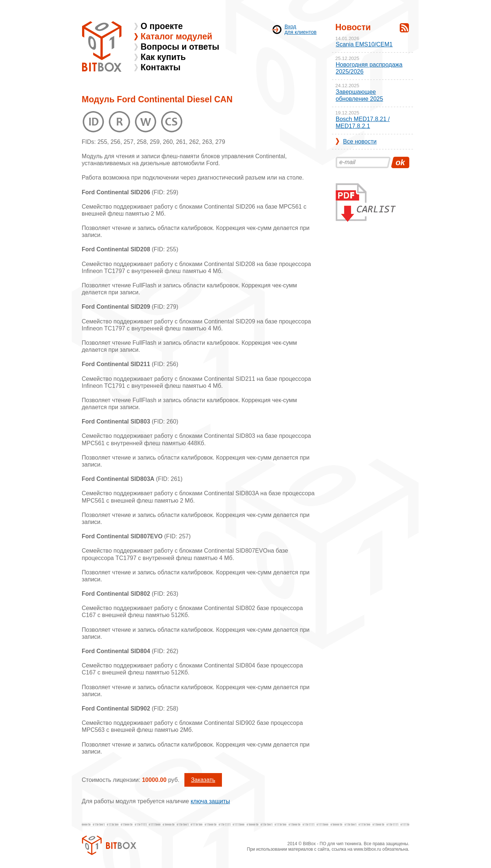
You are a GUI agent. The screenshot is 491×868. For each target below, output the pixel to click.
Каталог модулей (176, 36)
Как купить (163, 57)
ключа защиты (210, 801)
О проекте (162, 26)
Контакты (160, 67)
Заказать (203, 780)
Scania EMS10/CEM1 (364, 44)
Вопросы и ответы (180, 47)
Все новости (360, 141)
